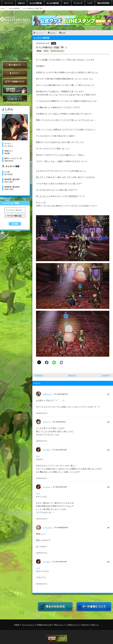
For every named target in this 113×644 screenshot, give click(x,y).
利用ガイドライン (59, 625)
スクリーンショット (57, 51)
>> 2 (38, 493)
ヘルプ (90, 3)
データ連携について (15, 82)
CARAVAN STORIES (56, 638)
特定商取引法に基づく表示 (44, 625)
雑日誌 (39, 51)
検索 (16, 224)
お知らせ (21, 3)
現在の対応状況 (103, 3)
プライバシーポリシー (28, 625)
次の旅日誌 (105, 375)
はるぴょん (47, 394)
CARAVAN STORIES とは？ (15, 90)
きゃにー (46, 422)
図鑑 (64, 33)
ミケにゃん (47, 527)
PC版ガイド (15, 65)
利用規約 (17, 625)
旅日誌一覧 (72, 375)
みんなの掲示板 (36, 3)
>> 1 (38, 456)
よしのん (46, 450)
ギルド (66, 3)
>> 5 (38, 568)
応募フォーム (95, 625)
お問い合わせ (85, 625)
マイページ (9, 3)
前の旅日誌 (39, 375)
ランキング (78, 3)
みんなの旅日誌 (53, 3)
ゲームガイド (15, 98)
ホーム (3, 8)
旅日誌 (53, 33)
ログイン (15, 73)
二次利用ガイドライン (73, 625)
